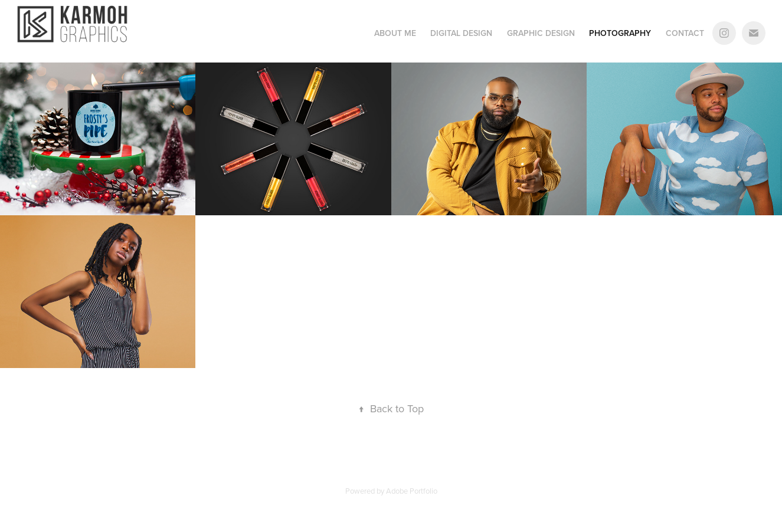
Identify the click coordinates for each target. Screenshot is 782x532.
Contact (685, 33)
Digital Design (461, 33)
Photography (620, 33)
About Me (395, 33)
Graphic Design (541, 33)
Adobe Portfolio (412, 491)
